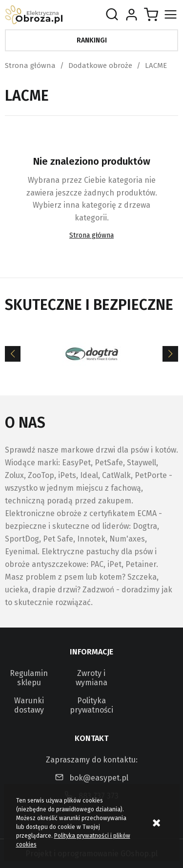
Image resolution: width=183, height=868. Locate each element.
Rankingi (92, 40)
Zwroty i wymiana (91, 678)
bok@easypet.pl (99, 778)
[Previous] (13, 354)
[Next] (170, 354)
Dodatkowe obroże (100, 65)
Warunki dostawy (29, 705)
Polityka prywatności (91, 705)
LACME (156, 65)
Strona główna (30, 65)
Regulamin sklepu (29, 678)
